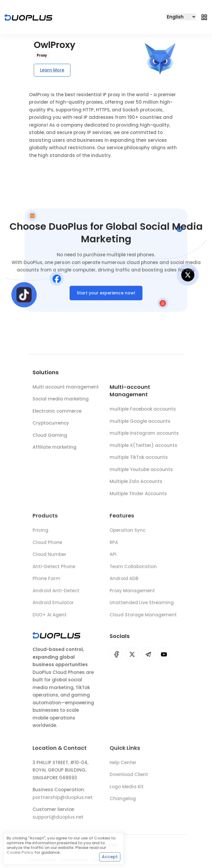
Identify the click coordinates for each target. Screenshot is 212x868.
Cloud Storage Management (143, 617)
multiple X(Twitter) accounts (143, 447)
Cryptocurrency (51, 424)
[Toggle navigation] (204, 17)
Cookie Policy (20, 852)
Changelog (123, 801)
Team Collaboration (133, 569)
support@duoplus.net (58, 820)
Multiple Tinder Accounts (138, 496)
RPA (114, 545)
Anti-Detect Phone (54, 569)
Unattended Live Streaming (142, 605)
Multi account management (66, 388)
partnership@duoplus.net (63, 800)
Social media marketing (61, 400)
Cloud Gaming (50, 436)
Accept (110, 857)
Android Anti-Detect (56, 593)
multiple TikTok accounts (139, 459)
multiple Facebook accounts (143, 411)
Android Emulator (53, 605)
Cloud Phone (47, 545)
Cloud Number (49, 557)
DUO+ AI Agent (50, 617)
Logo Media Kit (127, 790)
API (113, 557)
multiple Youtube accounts (141, 471)
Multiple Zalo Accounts (136, 484)
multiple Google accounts (140, 423)
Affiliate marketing (54, 448)
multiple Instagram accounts (144, 435)
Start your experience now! (106, 294)
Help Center (123, 765)
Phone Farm (46, 581)
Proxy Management (132, 593)
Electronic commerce (57, 412)
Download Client (129, 777)
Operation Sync (127, 533)
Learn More (52, 70)
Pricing (40, 533)
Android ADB (124, 581)
